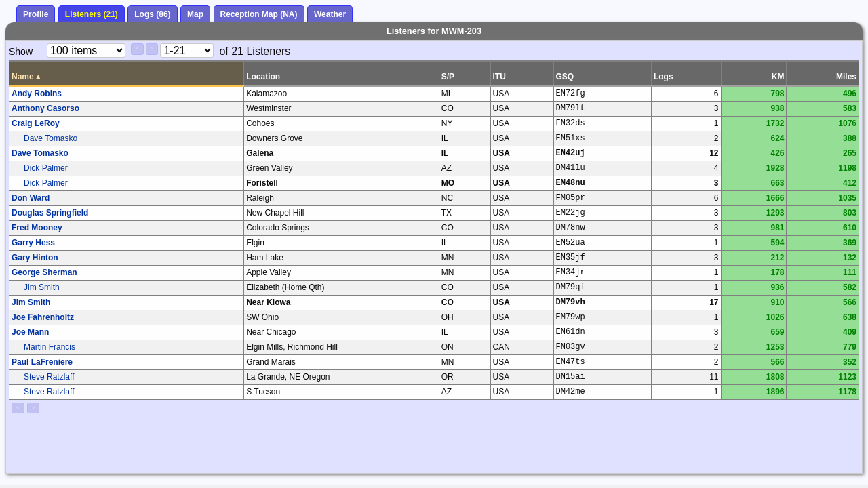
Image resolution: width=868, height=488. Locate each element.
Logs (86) (152, 14)
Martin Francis (50, 347)
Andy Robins (37, 94)
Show (21, 52)
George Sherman (44, 272)
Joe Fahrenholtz (43, 317)
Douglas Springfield (50, 213)
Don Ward (31, 198)
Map (195, 14)
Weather (330, 14)
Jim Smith (42, 287)
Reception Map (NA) (259, 14)
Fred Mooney (37, 228)
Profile (36, 14)
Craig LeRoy (36, 123)
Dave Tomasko (51, 138)
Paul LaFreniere (42, 362)
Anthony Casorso (45, 108)
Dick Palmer (46, 168)
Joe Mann (30, 332)
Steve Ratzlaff (49, 377)
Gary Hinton (35, 258)
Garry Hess (33, 243)
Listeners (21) (92, 14)
